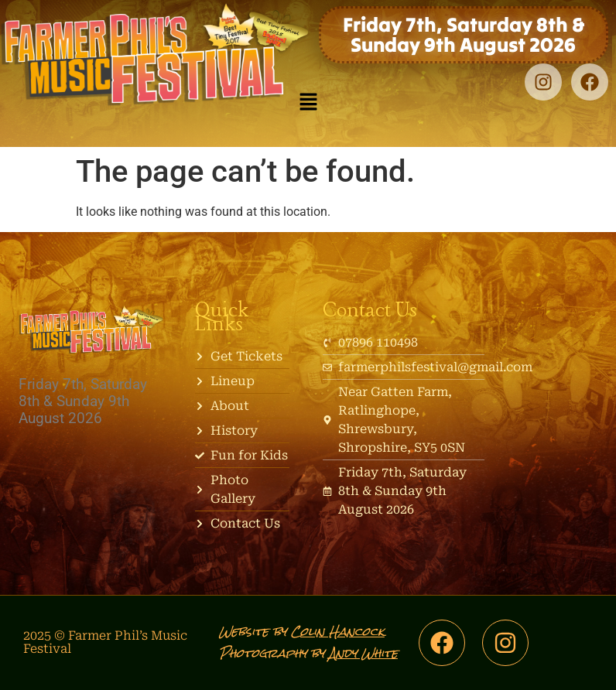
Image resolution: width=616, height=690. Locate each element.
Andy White (363, 653)
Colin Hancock (338, 632)
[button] (308, 103)
